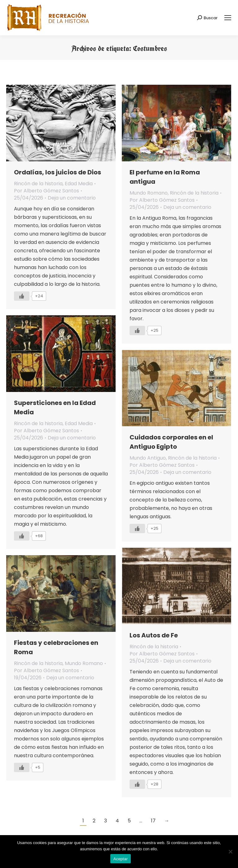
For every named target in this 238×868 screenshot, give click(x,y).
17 (153, 821)
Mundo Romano (149, 193)
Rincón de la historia (38, 184)
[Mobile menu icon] (228, 18)
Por (46, 191)
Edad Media (79, 184)
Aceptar (121, 859)
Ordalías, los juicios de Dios (57, 172)
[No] (230, 852)
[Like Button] (22, 296)
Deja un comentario (72, 198)
